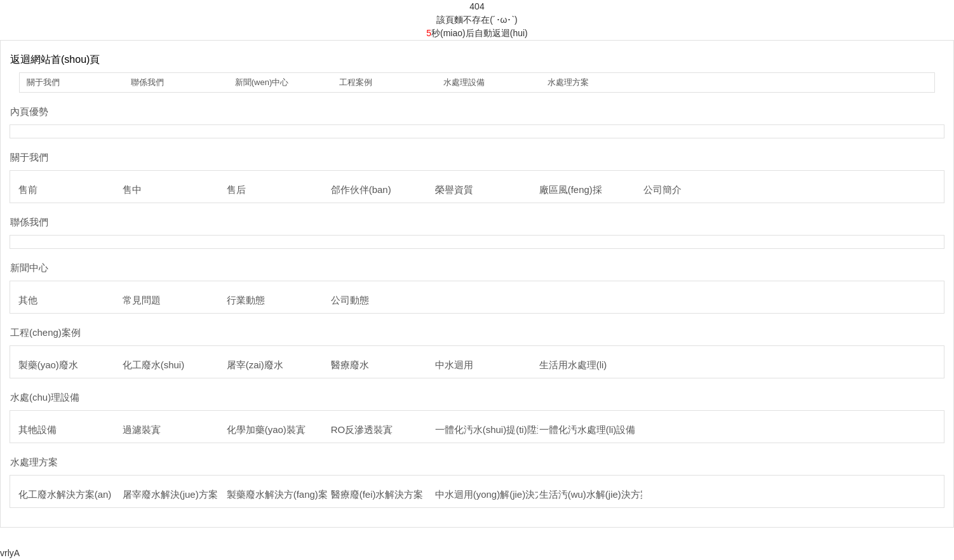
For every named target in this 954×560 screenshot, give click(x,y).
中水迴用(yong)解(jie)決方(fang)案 (507, 494)
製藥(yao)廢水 (48, 365)
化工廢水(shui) (154, 365)
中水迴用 (454, 365)
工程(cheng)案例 (45, 332)
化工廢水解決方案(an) (65, 494)
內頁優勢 (29, 111)
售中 (132, 190)
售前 (28, 190)
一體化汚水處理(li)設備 (588, 430)
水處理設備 (464, 82)
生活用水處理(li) (573, 365)
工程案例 (356, 82)
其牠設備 (37, 430)
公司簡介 (662, 190)
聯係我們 (147, 82)
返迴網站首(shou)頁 (55, 59)
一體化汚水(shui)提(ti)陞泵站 (495, 430)
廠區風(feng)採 (571, 190)
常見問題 (142, 300)
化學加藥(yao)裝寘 (266, 430)
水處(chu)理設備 (45, 397)
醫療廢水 (350, 365)
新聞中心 (29, 268)
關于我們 (43, 82)
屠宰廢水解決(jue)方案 (170, 494)
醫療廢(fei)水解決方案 (377, 494)
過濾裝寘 (142, 430)
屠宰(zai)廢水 (255, 365)
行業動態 (246, 300)
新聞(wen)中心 (262, 82)
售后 (236, 190)
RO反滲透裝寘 (362, 430)
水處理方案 (568, 82)
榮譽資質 (454, 190)
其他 (28, 300)
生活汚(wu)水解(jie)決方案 (595, 494)
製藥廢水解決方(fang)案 (277, 494)
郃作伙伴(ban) (361, 190)
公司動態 (350, 300)
